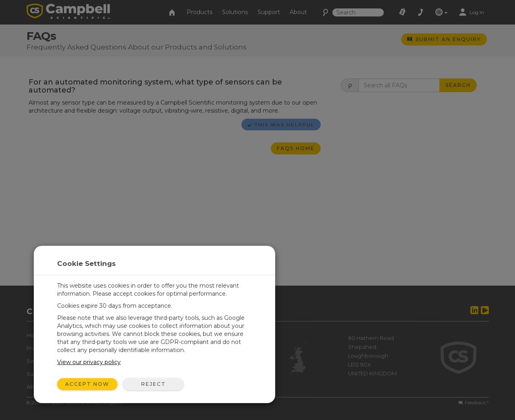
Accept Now (87, 384)
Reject (153, 384)
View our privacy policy (89, 362)
